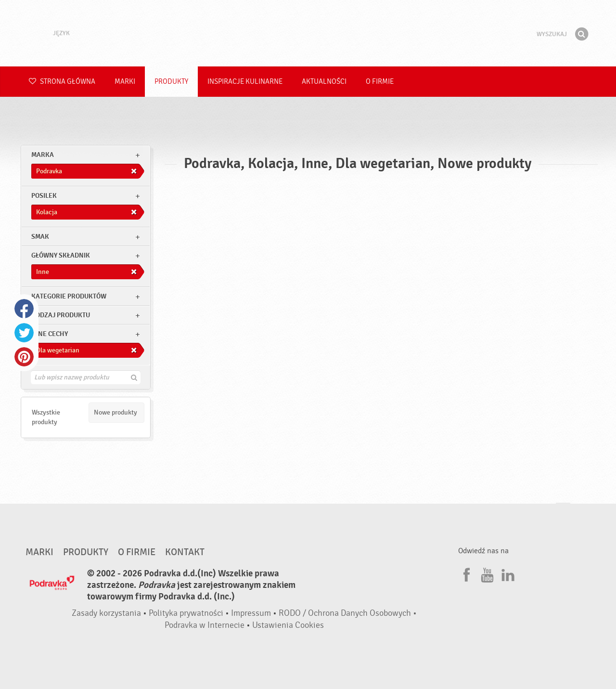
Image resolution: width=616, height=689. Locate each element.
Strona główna (62, 82)
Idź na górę (563, 512)
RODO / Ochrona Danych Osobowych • (348, 613)
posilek (44, 196)
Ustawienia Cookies (288, 625)
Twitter (24, 333)
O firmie (380, 82)
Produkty (171, 82)
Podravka (308, 33)
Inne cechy (50, 334)
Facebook (24, 309)
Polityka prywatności (186, 613)
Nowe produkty (115, 412)
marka (43, 155)
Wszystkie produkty (46, 417)
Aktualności (324, 82)
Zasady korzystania (106, 613)
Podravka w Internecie (205, 625)
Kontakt (185, 552)
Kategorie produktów (69, 296)
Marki (125, 82)
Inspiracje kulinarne (245, 82)
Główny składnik (61, 255)
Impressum (251, 613)
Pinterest (24, 357)
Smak (40, 237)
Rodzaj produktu (61, 315)
